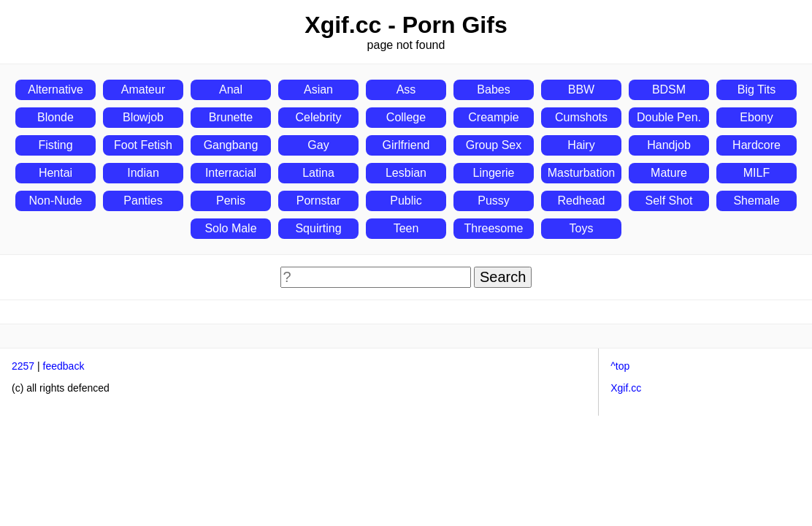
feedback (64, 366)
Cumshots (581, 117)
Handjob (669, 145)
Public (406, 201)
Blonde (55, 117)
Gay (318, 145)
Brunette (231, 117)
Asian (318, 89)
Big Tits (757, 89)
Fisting (55, 145)
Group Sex (494, 145)
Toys (582, 228)
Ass (406, 89)
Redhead (582, 201)
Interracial (231, 173)
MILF (757, 173)
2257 (23, 366)
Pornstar (318, 201)
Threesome (494, 228)
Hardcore (757, 145)
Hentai (55, 173)
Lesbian (406, 173)
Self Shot (669, 201)
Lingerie (494, 173)
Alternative (55, 89)
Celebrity (318, 117)
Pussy (494, 201)
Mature (669, 173)
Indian (143, 173)
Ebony (756, 117)
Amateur (143, 89)
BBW (581, 89)
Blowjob (143, 117)
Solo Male (230, 228)
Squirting (318, 228)
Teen (406, 228)
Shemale (756, 201)
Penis (231, 201)
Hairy (581, 145)
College (406, 117)
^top (620, 366)
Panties (143, 201)
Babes (493, 89)
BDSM (669, 89)
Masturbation (582, 173)
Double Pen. (669, 117)
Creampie (493, 117)
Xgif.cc (626, 388)
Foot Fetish (143, 145)
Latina (318, 173)
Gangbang (231, 145)
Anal (231, 89)
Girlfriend (406, 145)
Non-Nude (56, 201)
